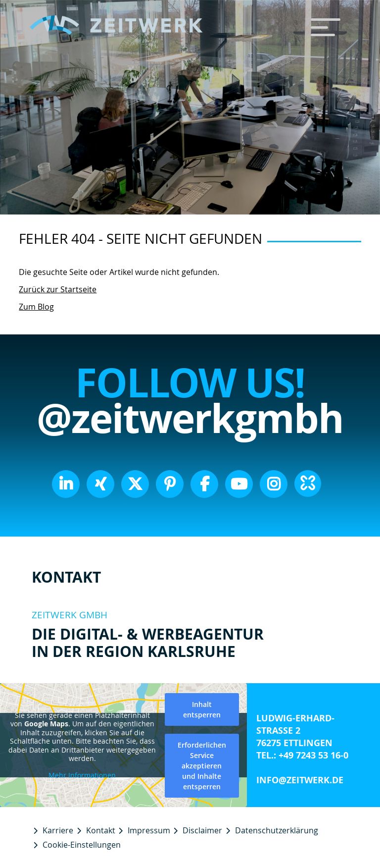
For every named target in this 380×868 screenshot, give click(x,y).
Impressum (149, 830)
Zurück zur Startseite (58, 289)
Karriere (58, 830)
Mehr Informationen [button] (82, 775)
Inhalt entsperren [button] (202, 709)
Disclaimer (202, 830)
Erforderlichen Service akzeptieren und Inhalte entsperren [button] (202, 766)
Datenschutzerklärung (277, 830)
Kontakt (101, 830)
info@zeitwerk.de (300, 780)
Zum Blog (36, 307)
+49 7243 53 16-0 (313, 755)
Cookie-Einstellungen (82, 845)
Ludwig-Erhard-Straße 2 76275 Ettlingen (295, 731)
